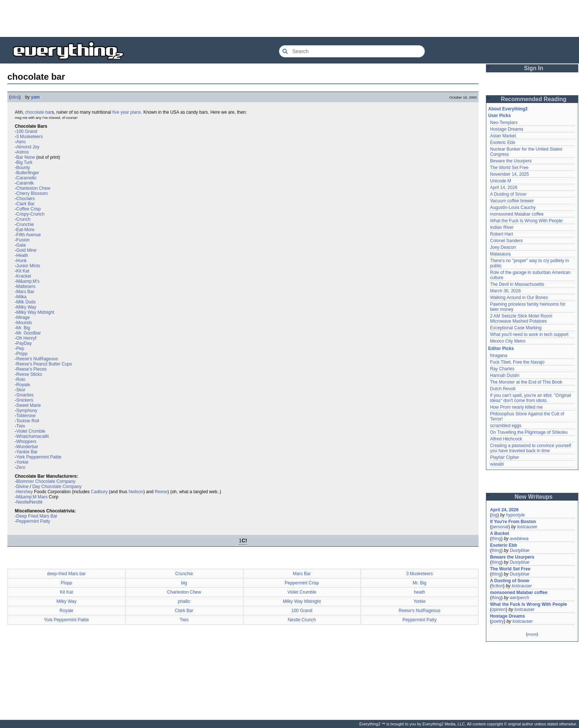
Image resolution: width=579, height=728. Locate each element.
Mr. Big (23, 328)
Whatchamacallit (32, 436)
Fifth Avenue (29, 235)
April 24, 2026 (504, 510)
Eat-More (25, 230)
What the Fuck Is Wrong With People (526, 221)
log (494, 515)
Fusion (23, 240)
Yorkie (22, 462)
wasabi (497, 464)
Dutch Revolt (503, 389)
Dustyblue (519, 550)
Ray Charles (502, 369)
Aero (21, 142)
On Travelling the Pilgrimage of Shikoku (529, 432)
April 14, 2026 (504, 188)
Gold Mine (26, 250)
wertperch (519, 598)
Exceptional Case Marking (516, 328)
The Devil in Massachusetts (517, 284)
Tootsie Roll (28, 421)
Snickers (25, 400)
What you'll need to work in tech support (529, 334)
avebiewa (519, 539)
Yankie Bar (27, 452)
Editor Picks (501, 348)
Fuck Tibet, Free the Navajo (517, 362)
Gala (21, 245)
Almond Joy (28, 147)
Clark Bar (25, 204)
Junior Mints (28, 266)
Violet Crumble (31, 431)
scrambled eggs (506, 426)
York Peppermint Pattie (39, 457)
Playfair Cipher (505, 457)
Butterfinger (28, 173)
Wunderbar (27, 447)
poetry (498, 621)
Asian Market (503, 136)
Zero (21, 467)
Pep (20, 348)
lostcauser (527, 527)
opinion (499, 609)
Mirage (23, 317)
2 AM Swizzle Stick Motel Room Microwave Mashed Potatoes (521, 319)
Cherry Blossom (32, 193)
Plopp (22, 354)
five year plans (126, 112)
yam (35, 97)
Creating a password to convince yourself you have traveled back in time (530, 448)
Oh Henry (26, 338)
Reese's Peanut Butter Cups (44, 364)
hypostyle (515, 515)
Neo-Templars (504, 123)
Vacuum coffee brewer (512, 201)
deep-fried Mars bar (67, 574)
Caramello (26, 178)
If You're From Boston (513, 522)
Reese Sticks (29, 374)
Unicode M (501, 181)
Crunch (23, 219)
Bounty (23, 168)
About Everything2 (508, 109)
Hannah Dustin (505, 375)
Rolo (21, 380)
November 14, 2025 (509, 174)
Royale (23, 385)
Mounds (24, 323)
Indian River (502, 227)
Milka (21, 297)
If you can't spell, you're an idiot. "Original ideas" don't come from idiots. (530, 398)
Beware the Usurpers (511, 161)
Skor (21, 390)
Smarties (25, 395)
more (532, 634)
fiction (497, 586)
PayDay (24, 343)
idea (15, 97)
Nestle (23, 502)
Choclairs (25, 199)
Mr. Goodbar (29, 333)
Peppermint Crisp (302, 583)
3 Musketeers (30, 137)
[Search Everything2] (352, 51)
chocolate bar (38, 112)
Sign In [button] (534, 68)
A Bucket (500, 533)
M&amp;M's (28, 281)
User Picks (499, 116)
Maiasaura (500, 254)
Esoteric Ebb (503, 142)
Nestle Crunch (302, 620)
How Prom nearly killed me (516, 407)
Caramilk (25, 183)
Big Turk (24, 162)
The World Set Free (509, 168)
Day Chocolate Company (57, 487)
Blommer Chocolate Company (46, 481)
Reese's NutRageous (37, 359)
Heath (22, 255)
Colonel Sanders (506, 241)
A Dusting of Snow (508, 194)
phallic (184, 601)
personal (500, 527)
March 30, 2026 (505, 291)
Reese (161, 492)
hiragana (499, 356)
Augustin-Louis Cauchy (513, 207)
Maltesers (26, 286)
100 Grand (27, 131)
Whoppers (26, 442)
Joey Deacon (503, 247)
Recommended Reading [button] (534, 99)
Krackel (24, 276)
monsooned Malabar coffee (517, 214)
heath (419, 592)
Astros (23, 152)
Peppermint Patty (33, 521)
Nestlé (36, 502)
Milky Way (26, 307)
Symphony (27, 411)
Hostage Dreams (507, 129)
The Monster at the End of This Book (526, 382)
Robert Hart (501, 234)
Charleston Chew (33, 188)
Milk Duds (26, 302)
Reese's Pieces (31, 369)
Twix (21, 426)
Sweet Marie (29, 405)
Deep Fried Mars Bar (37, 516)
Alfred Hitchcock (506, 439)
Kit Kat (23, 271)
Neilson (136, 492)
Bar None (26, 157)
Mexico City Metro (508, 341)
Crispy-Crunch (30, 214)
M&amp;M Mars (32, 497)
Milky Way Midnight (35, 312)
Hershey (25, 492)
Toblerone (26, 416)
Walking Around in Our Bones (519, 298)
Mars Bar (25, 292)
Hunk (21, 261)
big (184, 583)
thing (496, 539)
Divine (22, 487)
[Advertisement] (289, 18)
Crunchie (25, 224)
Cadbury (99, 492)
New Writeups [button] (534, 497)
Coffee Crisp (28, 209)
